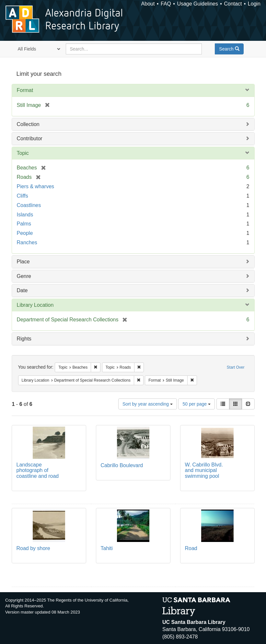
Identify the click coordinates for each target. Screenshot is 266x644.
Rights (24, 339)
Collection (28, 124)
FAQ (166, 4)
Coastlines (29, 205)
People (25, 233)
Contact (233, 4)
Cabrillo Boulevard (122, 465)
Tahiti (107, 548)
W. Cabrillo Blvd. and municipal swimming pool (204, 470)
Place (23, 262)
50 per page (197, 404)
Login (254, 4)
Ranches (27, 242)
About (148, 4)
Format (25, 90)
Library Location (35, 305)
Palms (24, 224)
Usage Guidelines (197, 4)
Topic (23, 153)
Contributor (30, 138)
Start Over (236, 367)
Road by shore (33, 548)
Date (22, 290)
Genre (24, 276)
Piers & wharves (36, 186)
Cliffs (23, 196)
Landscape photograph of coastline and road (38, 470)
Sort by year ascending (148, 404)
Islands (25, 215)
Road (191, 548)
